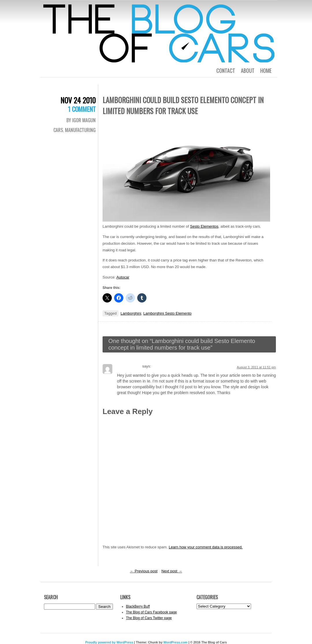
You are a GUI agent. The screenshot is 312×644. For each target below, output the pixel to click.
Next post (172, 571)
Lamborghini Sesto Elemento (167, 313)
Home (266, 70)
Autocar (123, 277)
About (248, 70)
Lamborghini (131, 313)
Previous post (144, 571)
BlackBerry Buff (138, 606)
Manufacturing (80, 130)
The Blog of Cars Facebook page (151, 612)
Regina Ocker (129, 366)
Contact (226, 70)
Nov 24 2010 (78, 100)
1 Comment (82, 109)
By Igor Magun (81, 120)
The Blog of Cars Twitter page (149, 618)
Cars (58, 130)
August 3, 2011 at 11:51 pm (256, 367)
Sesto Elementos (204, 226)
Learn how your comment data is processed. (206, 547)
